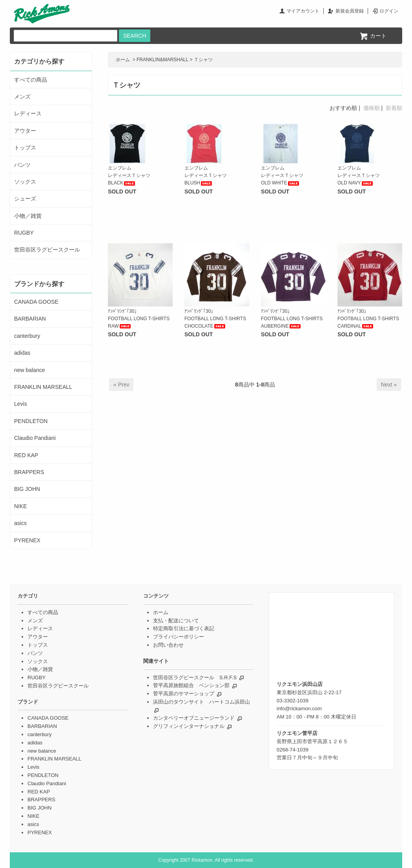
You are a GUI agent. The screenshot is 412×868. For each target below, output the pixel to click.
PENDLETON (31, 421)
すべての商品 (31, 80)
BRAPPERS (29, 472)
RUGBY (24, 233)
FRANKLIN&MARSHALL (162, 60)
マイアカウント (303, 11)
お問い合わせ (168, 645)
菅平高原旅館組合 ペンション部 (191, 685)
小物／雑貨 (28, 216)
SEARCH (135, 36)
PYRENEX (27, 540)
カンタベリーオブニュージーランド (194, 718)
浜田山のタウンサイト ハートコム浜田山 (201, 702)
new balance (30, 370)
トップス (25, 148)
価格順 (372, 108)
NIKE (21, 506)
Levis (21, 404)
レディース (28, 113)
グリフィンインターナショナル (189, 726)
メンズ (22, 97)
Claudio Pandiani (35, 438)
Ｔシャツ (203, 60)
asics (20, 523)
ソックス (25, 182)
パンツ (22, 165)
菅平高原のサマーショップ (184, 694)
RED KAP (26, 455)
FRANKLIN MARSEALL (43, 387)
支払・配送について (176, 621)
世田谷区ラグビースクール (47, 250)
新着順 (394, 108)
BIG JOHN (27, 489)
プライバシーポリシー (179, 637)
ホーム (123, 60)
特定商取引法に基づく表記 (184, 628)
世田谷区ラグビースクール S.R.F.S (195, 677)
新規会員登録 (350, 11)
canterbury (27, 336)
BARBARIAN (30, 319)
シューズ (25, 199)
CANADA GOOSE (36, 302)
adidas (22, 353)
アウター (25, 131)
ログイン (389, 11)
